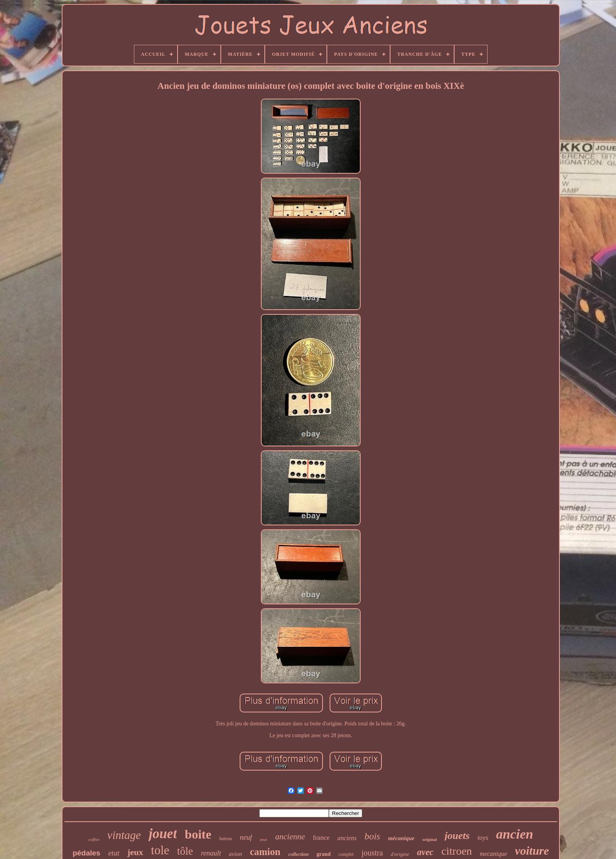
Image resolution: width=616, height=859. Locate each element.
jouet (163, 834)
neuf (246, 837)
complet (346, 854)
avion (236, 854)
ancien (515, 834)
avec (425, 852)
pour (264, 840)
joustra (372, 853)
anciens (347, 838)
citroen (457, 851)
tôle (185, 851)
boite (198, 834)
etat (114, 853)
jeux (135, 852)
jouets (457, 836)
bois (372, 836)
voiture (532, 851)
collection (299, 854)
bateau (226, 839)
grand (324, 854)
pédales (87, 853)
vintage (124, 835)
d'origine (400, 854)
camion (265, 852)
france (321, 838)
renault (211, 853)
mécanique (401, 838)
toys (483, 838)
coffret (94, 839)
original (430, 839)
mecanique (493, 854)
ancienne (290, 837)
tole (160, 850)
